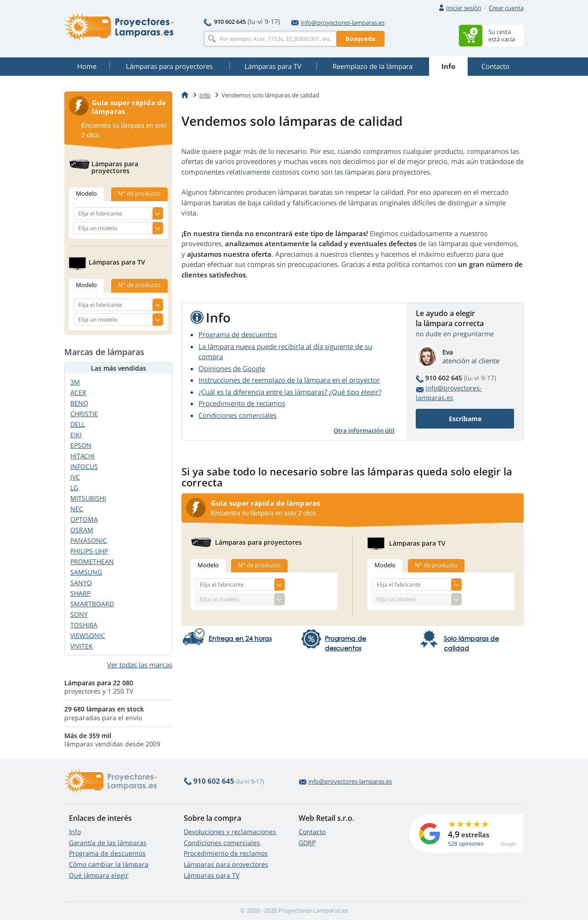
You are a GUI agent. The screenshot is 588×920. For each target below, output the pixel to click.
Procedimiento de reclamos (242, 403)
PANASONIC (89, 540)
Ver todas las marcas (140, 665)
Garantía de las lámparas (108, 843)
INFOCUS (84, 466)
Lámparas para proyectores (226, 864)
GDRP (307, 843)
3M (75, 382)
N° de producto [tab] (259, 565)
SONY (79, 614)
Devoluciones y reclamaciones (230, 832)
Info (75, 832)
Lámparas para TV (212, 875)
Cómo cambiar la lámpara (109, 864)
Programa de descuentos (238, 334)
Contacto (312, 832)
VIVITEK (82, 646)
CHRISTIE (84, 414)
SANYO (81, 583)
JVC (75, 477)
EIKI (76, 435)
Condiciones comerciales (237, 415)
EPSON (81, 445)
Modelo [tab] (208, 565)
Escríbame (465, 419)
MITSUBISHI (88, 498)
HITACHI (82, 456)
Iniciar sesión (464, 8)
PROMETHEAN (92, 562)
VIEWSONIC (88, 635)
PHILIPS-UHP (89, 551)
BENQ (79, 403)
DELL (78, 424)
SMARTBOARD (92, 604)
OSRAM (82, 530)
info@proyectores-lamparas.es (338, 23)
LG (74, 488)
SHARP (80, 593)
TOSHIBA (84, 625)
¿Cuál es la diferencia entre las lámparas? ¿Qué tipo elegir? (290, 392)
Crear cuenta (506, 8)
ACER (78, 392)
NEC (77, 509)
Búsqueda (360, 39)
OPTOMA (84, 519)
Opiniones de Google (232, 368)
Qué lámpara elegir (99, 875)
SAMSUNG (86, 572)
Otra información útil (364, 430)
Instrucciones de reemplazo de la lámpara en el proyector (289, 380)
